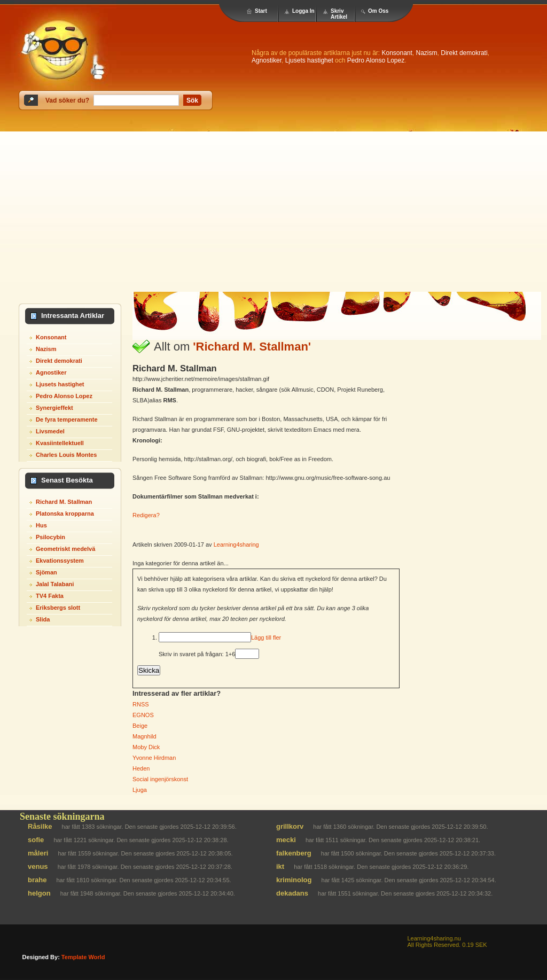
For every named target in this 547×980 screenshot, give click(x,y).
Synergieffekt (54, 408)
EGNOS (143, 715)
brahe (37, 880)
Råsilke (40, 826)
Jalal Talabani (55, 584)
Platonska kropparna (65, 514)
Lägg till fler (266, 637)
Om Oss (378, 11)
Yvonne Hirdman (154, 758)
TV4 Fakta (50, 596)
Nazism (427, 53)
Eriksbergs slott (58, 608)
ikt (280, 866)
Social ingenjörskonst (160, 779)
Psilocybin (50, 537)
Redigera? (146, 515)
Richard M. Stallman (64, 502)
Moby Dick (146, 747)
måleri (38, 853)
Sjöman (46, 572)
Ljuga (140, 790)
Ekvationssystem (60, 561)
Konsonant (397, 53)
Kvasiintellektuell (60, 443)
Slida (43, 619)
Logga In (303, 11)
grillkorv (290, 826)
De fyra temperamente (67, 419)
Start (261, 11)
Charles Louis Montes (66, 455)
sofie (36, 840)
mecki (286, 840)
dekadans (292, 893)
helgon (39, 893)
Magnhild (144, 736)
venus (38, 866)
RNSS (141, 704)
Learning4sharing (236, 545)
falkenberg (294, 853)
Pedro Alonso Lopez (376, 60)
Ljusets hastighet (309, 60)
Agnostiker (267, 60)
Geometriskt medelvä (65, 549)
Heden (141, 768)
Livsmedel (50, 431)
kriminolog (294, 880)
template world (83, 957)
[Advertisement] (273, 212)
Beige (140, 726)
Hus (41, 525)
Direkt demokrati (464, 53)
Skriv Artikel (339, 14)
